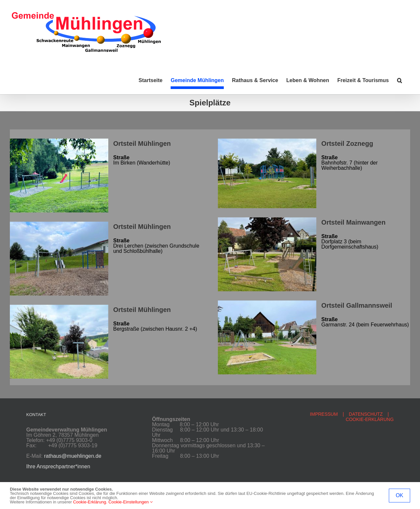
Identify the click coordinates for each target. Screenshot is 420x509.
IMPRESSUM (324, 414)
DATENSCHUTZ (366, 414)
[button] (399, 80)
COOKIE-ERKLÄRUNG (370, 419)
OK (399, 495)
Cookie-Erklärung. (90, 502)
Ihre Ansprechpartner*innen (58, 466)
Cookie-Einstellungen (130, 502)
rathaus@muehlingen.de (73, 456)
